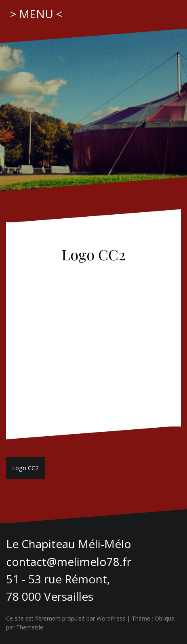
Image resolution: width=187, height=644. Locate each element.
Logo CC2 (25, 468)
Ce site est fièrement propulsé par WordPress (66, 618)
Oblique (165, 618)
